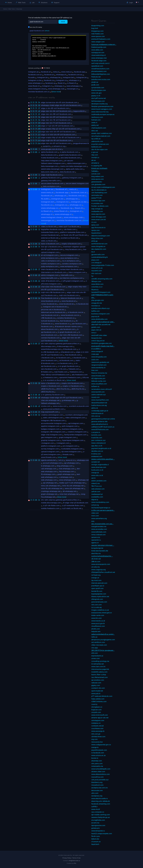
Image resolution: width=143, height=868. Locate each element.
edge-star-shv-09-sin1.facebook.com (56, 117)
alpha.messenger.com (76, 163)
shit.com (95, 653)
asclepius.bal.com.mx (100, 788)
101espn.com (96, 281)
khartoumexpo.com (99, 90)
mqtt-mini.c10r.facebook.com (53, 292)
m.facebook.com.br (75, 312)
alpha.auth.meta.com (74, 169)
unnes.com (96, 658)
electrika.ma (96, 553)
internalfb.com (67, 275)
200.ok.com (96, 562)
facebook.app (79, 72)
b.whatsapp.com (48, 466)
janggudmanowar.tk (81, 143)
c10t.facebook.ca (48, 318)
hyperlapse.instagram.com (73, 440)
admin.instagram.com (50, 275)
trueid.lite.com (97, 438)
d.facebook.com (67, 352)
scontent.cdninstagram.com (77, 415)
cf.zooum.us (96, 842)
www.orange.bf (97, 351)
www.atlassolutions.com (101, 774)
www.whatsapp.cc (36, 83)
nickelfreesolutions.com (100, 69)
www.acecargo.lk (98, 731)
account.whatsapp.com (52, 463)
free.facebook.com (73, 355)
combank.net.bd (97, 726)
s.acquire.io (96, 432)
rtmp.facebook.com (73, 249)
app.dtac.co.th (97, 446)
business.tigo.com (98, 201)
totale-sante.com (98, 615)
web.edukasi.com (98, 489)
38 (39, 383)
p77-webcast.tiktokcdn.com (102, 696)
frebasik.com (74, 369)
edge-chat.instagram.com (51, 435)
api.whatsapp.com (71, 463)
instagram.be (42, 77)
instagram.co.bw (35, 80)
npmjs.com (95, 230)
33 (39, 287)
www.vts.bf (96, 809)
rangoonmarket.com (99, 365)
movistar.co (96, 306)
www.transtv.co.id (98, 621)
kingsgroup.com (97, 31)
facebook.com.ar (35, 75)
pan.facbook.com (79, 324)
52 (39, 415)
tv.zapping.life (97, 166)
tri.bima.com (96, 454)
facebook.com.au (75, 75)
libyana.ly (95, 290)
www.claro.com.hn (98, 667)
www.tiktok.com (97, 284)
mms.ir (94, 333)
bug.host (95, 28)
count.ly (94, 704)
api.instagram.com (76, 423)
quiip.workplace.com (50, 266)
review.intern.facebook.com (71, 269)
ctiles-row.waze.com (99, 645)
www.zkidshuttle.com (99, 319)
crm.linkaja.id (96, 263)
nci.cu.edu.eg (96, 607)
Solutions (43, 3)
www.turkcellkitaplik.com (101, 769)
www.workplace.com (69, 266)
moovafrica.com (97, 777)
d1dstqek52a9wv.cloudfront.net (103, 572)
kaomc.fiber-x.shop (99, 675)
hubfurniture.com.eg (99, 405)
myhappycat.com (98, 52)
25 (39, 275)
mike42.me (96, 483)
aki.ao (94, 160)
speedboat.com (97, 66)
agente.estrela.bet (48, 460)
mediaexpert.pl (97, 494)
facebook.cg (50, 83)
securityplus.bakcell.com (101, 136)
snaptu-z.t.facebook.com (73, 386)
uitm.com (95, 793)
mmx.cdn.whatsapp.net (50, 486)
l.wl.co (61, 460)
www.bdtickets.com (99, 532)
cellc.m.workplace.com (50, 261)
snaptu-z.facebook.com (51, 386)
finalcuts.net (96, 77)
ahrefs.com (96, 629)
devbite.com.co (97, 451)
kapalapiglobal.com (99, 594)
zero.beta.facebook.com (70, 158)
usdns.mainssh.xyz (99, 395)
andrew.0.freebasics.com (101, 39)
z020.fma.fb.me (47, 389)
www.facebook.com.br (70, 315)
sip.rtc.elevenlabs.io (99, 190)
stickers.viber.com (98, 772)
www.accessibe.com (99, 529)
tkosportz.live (96, 338)
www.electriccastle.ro (100, 798)
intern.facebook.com (49, 269)
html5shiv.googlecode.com (102, 343)
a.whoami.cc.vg (59, 146)
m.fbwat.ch (72, 83)
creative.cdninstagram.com (52, 415)
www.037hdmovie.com (100, 429)
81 (39, 114)
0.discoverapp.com (65, 346)
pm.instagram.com (70, 446)
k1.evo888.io (96, 349)
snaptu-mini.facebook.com (72, 383)
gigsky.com (96, 685)
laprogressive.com (98, 825)
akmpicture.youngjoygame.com (103, 640)
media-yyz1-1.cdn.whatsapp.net (72, 483)
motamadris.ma (97, 766)
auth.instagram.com (70, 426)
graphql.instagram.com (50, 440)
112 (39, 120)
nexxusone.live (97, 742)
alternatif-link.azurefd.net (101, 324)
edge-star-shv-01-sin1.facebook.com (56, 143)
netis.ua (94, 637)
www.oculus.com (60, 406)
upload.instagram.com (50, 452)
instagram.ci (47, 86)
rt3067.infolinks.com (99, 701)
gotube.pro (95, 828)
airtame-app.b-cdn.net (100, 718)
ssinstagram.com (98, 720)
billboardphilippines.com (101, 74)
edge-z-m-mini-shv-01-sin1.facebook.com (58, 135)
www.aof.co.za (97, 268)
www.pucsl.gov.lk (98, 623)
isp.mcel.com (96, 580)
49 (39, 111)
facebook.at (49, 75)
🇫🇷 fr (137, 2)
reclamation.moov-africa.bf (102, 389)
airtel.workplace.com (50, 258)
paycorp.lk (95, 316)
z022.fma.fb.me (63, 389)
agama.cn (95, 543)
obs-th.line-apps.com (99, 149)
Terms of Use (76, 858)
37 (39, 108)
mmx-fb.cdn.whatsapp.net (52, 488)
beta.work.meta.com (49, 172)
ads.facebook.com (68, 329)
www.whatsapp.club (56, 89)
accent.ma (95, 823)
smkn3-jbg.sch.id (98, 341)
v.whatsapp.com (66, 477)
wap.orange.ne (97, 209)
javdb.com (95, 85)
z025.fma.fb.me (78, 389)
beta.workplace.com (51, 186)
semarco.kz (96, 537)
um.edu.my (96, 567)
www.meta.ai (66, 72)
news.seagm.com (98, 42)
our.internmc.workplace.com (71, 278)
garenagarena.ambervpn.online (103, 419)
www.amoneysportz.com (101, 564)
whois (47, 31)
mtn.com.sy (96, 416)
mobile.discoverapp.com (51, 503)
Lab (32, 3)
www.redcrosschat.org (100, 112)
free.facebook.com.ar (50, 298)
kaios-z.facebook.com (50, 383)
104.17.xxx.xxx (97, 486)
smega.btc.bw (97, 303)
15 (39, 255)
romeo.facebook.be (49, 304)
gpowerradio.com (98, 254)
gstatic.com (96, 327)
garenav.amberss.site (99, 421)
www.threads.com (48, 457)
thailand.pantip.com (99, 47)
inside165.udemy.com (99, 672)
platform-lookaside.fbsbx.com (72, 232)
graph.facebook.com (37, 31)
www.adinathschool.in (100, 424)
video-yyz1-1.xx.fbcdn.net (69, 227)
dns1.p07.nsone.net (99, 98)
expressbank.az (97, 656)
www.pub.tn (96, 693)
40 (39, 395)
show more (56, 92)
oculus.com (46, 406)
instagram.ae (33, 72)
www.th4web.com (98, 376)
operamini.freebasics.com (70, 377)
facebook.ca (49, 80)
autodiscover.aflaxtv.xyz (100, 308)
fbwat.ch (61, 83)
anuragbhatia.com (98, 820)
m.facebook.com (98, 753)
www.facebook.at (69, 301)
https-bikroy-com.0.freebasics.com (55, 375)
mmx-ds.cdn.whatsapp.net (73, 486)
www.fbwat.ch (34, 86)
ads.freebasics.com (80, 375)
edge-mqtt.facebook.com (51, 175)
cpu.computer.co (98, 812)
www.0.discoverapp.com (51, 349)
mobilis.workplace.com (50, 264)
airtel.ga (94, 241)
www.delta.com (97, 50)
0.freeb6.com (46, 372)
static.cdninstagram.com (53, 418)
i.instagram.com (48, 443)
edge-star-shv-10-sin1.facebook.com (56, 120)
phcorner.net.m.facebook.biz (53, 310)
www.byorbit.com (98, 392)
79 (36, 108)
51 (39, 412)
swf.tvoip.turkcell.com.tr (100, 63)
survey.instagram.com (50, 449)
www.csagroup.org (98, 570)
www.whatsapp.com (67, 480)
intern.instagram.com (77, 272)
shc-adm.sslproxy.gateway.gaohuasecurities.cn (60, 344)
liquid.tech (95, 844)
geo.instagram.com (49, 437)
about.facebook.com (49, 329)
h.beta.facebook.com (50, 158)
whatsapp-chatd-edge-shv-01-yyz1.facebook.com (61, 398)
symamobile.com (98, 88)
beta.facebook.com (49, 155)
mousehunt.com (97, 785)
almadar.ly (95, 163)
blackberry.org (97, 782)
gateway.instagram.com (72, 178)
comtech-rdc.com (98, 688)
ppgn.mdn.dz (96, 330)
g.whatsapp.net (68, 400)
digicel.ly (95, 500)
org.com (94, 739)
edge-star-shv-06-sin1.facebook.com (56, 111)
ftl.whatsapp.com (48, 474)
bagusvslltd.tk (79, 111)
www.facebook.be (66, 304)
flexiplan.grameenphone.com (102, 106)
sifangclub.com (97, 599)
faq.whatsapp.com (67, 471)
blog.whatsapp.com (65, 466)
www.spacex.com (98, 36)
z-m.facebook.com (64, 363)
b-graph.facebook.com (67, 332)
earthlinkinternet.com (99, 244)
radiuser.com (96, 683)
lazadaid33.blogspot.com (101, 292)
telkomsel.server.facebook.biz (53, 312)
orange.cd (95, 578)
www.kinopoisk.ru (98, 831)
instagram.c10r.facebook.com (53, 420)
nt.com (94, 222)
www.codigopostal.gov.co (101, 745)
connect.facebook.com (50, 338)
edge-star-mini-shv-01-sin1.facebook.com (58, 132)
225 (39, 137)
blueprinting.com (98, 26)
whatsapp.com (83, 460)
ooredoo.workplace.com (72, 264)
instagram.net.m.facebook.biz (55, 307)
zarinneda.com (97, 195)
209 (39, 129)
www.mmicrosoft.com (100, 715)
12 (39, 229)
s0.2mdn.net (96, 559)
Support (55, 3)
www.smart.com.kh (99, 220)
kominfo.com (96, 435)
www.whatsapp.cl (74, 86)
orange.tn (95, 747)
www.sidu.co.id (97, 475)
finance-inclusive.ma (99, 373)
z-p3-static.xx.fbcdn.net (72, 508)
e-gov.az (95, 152)
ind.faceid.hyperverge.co (101, 508)
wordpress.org (97, 796)
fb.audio (31, 77)
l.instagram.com (63, 443)
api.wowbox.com (98, 680)
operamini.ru (96, 540)
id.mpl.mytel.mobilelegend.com (103, 187)
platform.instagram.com (51, 446)
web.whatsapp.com (49, 480)
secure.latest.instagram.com (77, 183)
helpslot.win (96, 631)
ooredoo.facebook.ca (66, 318)
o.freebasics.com (50, 377)
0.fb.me (86, 377)
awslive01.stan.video (99, 335)
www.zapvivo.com (98, 214)
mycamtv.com (97, 271)
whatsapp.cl (59, 86)
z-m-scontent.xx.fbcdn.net (54, 380)
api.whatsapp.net (50, 483)
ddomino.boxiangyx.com (101, 236)
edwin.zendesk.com (99, 481)
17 (39, 269)
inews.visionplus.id (98, 443)
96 (39, 117)
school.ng (95, 505)
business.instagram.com (72, 429)
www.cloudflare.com (99, 384)
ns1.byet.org (96, 575)
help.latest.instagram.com (52, 161)
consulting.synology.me (100, 661)
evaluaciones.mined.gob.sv (102, 613)
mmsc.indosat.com (98, 535)
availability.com (97, 497)
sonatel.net (96, 462)
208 (39, 126)
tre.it (93, 252)
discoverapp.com (48, 346)
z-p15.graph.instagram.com (72, 281)
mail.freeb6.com (61, 372)
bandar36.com (97, 591)
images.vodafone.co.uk (100, 610)
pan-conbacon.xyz (98, 440)
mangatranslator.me (99, 526)
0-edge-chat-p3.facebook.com (76, 503)
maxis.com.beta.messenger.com (73, 166)
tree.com (95, 370)
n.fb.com (63, 369)
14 (39, 247)
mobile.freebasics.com (50, 508)
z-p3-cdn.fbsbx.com (51, 505)
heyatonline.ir (96, 233)
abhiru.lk (95, 408)
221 (39, 135)
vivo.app (95, 648)
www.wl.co (70, 460)
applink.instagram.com (50, 426)
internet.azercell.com (99, 583)
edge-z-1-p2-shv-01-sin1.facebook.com (57, 126)
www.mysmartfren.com (100, 400)
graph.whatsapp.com (66, 474)
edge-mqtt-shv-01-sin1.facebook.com (56, 140)
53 (39, 460)
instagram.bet (68, 77)
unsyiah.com (96, 712)
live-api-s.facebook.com (51, 247)
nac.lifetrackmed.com (100, 677)
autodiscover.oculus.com (101, 79)
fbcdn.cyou (96, 836)
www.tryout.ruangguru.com (102, 109)
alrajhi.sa (95, 82)
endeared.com (97, 456)
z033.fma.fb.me (47, 392)
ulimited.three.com (98, 737)
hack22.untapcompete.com (102, 834)
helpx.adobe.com (98, 699)
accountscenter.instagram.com (54, 423)
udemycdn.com (97, 141)
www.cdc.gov (96, 93)
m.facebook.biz (82, 304)
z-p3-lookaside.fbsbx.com (73, 505)
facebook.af (46, 72)
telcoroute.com (97, 790)
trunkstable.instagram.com (72, 449)
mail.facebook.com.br (50, 315)
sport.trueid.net (97, 691)
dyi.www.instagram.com (71, 452)
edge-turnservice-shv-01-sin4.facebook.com (59, 102)
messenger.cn (72, 89)
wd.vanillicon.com (98, 642)
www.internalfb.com (49, 278)
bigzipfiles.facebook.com (51, 229)
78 (36, 102)
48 (39, 397)
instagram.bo (81, 77)
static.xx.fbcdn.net (49, 241)
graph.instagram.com (68, 437)
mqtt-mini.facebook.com (69, 295)
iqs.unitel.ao (96, 139)
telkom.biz (95, 839)
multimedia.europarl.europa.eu (103, 114)
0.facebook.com (70, 349)
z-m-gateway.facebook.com (52, 395)
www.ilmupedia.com (99, 357)
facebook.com (47, 326)
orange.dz (95, 473)
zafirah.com (96, 492)
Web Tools (21, 3)
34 (39, 292)
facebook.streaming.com (101, 804)
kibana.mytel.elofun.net (100, 596)
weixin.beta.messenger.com (52, 169)
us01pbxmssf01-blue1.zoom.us (103, 427)
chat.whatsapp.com (67, 469)
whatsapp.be (55, 77)
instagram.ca (62, 80)
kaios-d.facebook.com (50, 244)
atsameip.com (97, 761)
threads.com (67, 454)
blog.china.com (97, 238)
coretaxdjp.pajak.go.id (100, 411)
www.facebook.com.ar (50, 301)
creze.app (95, 354)
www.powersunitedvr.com (53, 409)
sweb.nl (94, 123)
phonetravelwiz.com (99, 71)
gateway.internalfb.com (51, 181)
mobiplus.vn (96, 723)
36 (39, 298)
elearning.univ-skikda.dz (101, 801)
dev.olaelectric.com (99, 249)
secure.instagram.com (69, 255)
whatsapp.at (61, 75)
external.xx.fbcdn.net (50, 238)
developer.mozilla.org (99, 104)
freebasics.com (76, 372)
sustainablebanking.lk (100, 257)
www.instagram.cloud (37, 89)
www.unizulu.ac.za (98, 755)
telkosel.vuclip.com (99, 381)
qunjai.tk (46, 146)
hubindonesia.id (97, 413)
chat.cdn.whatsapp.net (50, 400)
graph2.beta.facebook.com (70, 155)
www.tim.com (96, 618)
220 (39, 132)
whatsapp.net (83, 480)
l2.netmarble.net (98, 664)
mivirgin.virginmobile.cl (100, 465)
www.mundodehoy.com (100, 502)
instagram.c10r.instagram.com (53, 432)
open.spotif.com (97, 588)
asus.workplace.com (69, 258)
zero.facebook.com (49, 369)
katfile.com (95, 311)
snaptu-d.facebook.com (71, 244)
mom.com (95, 516)
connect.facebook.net (50, 235)
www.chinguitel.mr (98, 246)
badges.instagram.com (50, 429)
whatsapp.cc (74, 80)
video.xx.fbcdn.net (49, 227)
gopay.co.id (96, 96)
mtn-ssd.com (96, 273)
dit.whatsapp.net (69, 491)
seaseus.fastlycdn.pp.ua (100, 817)
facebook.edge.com (99, 61)
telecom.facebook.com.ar (71, 298)
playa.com (95, 260)
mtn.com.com (96, 605)
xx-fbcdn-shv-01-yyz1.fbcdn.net (74, 235)
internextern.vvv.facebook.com (54, 272)
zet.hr (93, 478)
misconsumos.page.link (100, 669)
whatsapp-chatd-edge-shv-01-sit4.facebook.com (61, 105)
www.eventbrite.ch (98, 368)
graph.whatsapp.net (49, 494)
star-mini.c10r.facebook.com (71, 335)
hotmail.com (96, 120)
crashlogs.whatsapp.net (51, 491)
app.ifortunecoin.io (98, 228)
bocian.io (95, 758)
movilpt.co (95, 157)
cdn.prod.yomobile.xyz (100, 780)
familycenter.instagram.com (75, 435)
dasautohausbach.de (99, 403)
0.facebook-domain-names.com (68, 326)
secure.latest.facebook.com (52, 183)
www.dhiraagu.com (99, 217)
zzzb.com (95, 360)
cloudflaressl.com (98, 626)
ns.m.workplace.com (71, 261)
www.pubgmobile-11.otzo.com (103, 265)
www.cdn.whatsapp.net (74, 488)
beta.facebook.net (67, 172)
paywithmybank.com (99, 750)
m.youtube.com (97, 203)
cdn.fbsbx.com (70, 229)
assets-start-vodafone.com (102, 133)
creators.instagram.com (77, 432)
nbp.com (95, 155)
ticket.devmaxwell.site (100, 551)
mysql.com (95, 397)
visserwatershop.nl (99, 55)
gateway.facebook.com (50, 178)
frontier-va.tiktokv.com (100, 206)
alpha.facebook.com (49, 152)
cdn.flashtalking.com (99, 193)
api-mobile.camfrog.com (101, 815)
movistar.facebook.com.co (39, 92)
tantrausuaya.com (98, 101)
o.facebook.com (79, 358)
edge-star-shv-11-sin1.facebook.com (56, 123)
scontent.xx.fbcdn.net (69, 238)
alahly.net (95, 125)
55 (39, 105)
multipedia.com (97, 211)
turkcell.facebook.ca (49, 321)
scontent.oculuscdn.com (79, 406)
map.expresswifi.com (50, 412)
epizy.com (95, 225)
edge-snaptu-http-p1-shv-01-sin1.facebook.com (60, 137)
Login (130, 3)
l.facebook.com (47, 358)
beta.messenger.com (50, 166)
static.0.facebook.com (50, 281)
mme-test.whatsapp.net (69, 494)
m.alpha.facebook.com (69, 152)
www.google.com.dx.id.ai (51, 149)
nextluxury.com (97, 117)
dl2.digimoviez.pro (98, 378)
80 (36, 149)
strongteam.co (97, 707)
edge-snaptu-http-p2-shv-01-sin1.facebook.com (61, 129)
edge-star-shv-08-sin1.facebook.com (56, 114)
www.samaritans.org (99, 518)
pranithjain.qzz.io (98, 586)
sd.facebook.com (66, 360)
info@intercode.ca (74, 861)
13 (33, 102)
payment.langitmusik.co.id (101, 448)
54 (39, 102)
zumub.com (96, 174)
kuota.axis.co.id (97, 470)
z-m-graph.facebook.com (68, 366)
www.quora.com (98, 179)
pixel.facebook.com (49, 360)
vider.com (95, 513)
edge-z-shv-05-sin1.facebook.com (55, 108)
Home (8, 3)
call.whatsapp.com (49, 469)
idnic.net (95, 131)
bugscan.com (96, 710)
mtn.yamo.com (97, 763)
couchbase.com (97, 728)
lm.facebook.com (63, 358)
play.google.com (98, 300)
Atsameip (19, 9)
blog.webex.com (98, 176)
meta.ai (56, 72)
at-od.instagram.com (49, 255)
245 (39, 140)
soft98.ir (94, 807)
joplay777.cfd (96, 198)
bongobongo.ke (97, 548)
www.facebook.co (62, 324)
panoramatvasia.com (99, 602)
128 (39, 123)
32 (39, 281)
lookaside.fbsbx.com (49, 232)
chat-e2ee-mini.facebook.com (53, 287)
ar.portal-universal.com (100, 144)
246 (39, 143)
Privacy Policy (67, 858)
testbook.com (96, 147)
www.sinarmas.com (99, 467)
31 (31, 102)
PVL (75, 863)
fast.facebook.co (67, 321)
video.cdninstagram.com (75, 418)
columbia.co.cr (97, 287)
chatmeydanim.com (99, 128)
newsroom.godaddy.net (100, 362)
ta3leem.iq (95, 386)
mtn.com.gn (96, 734)
